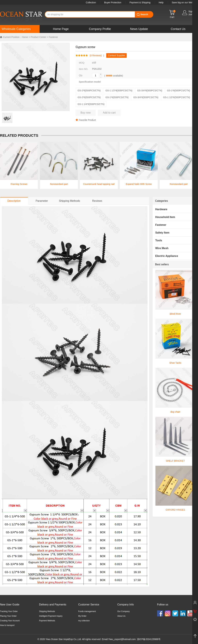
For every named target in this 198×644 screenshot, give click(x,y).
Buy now (86, 113)
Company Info (126, 605)
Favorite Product (86, 120)
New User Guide (10, 605)
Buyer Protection (113, 2)
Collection (91, 2)
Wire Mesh (162, 248)
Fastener (53, 37)
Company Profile (100, 29)
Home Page (61, 29)
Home (25, 37)
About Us (121, 616)
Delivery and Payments (53, 605)
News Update (139, 29)
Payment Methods (47, 621)
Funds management (87, 611)
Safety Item (162, 233)
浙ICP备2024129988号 (149, 639)
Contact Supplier (116, 55)
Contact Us (178, 29)
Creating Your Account (10, 621)
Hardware (161, 209)
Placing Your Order (8, 616)
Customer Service (89, 605)
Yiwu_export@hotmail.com (122, 639)
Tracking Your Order (9, 611)
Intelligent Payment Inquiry (51, 616)
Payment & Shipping (140, 2)
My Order (82, 616)
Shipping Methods (47, 611)
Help (161, 2)
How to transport (7, 625)
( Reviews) (95, 55)
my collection (84, 621)
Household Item (165, 217)
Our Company (124, 611)
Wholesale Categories (16, 29)
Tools (159, 240)
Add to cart (109, 113)
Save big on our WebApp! (185, 2)
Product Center (38, 37)
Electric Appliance (167, 256)
